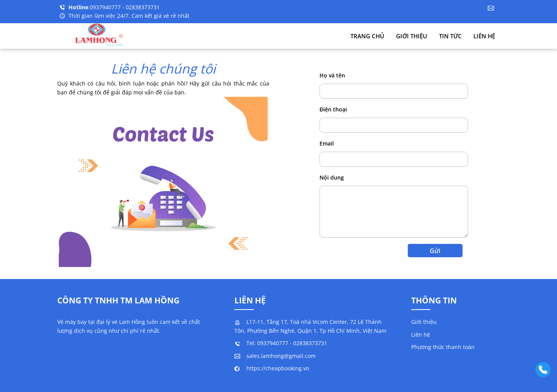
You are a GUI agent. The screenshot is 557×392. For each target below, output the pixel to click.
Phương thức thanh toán (443, 347)
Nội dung (332, 177)
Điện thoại (333, 109)
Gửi (435, 251)
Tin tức (450, 36)
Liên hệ (484, 36)
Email (327, 143)
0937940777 (106, 7)
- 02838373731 (141, 7)
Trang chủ (367, 36)
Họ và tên (332, 75)
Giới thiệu (412, 36)
